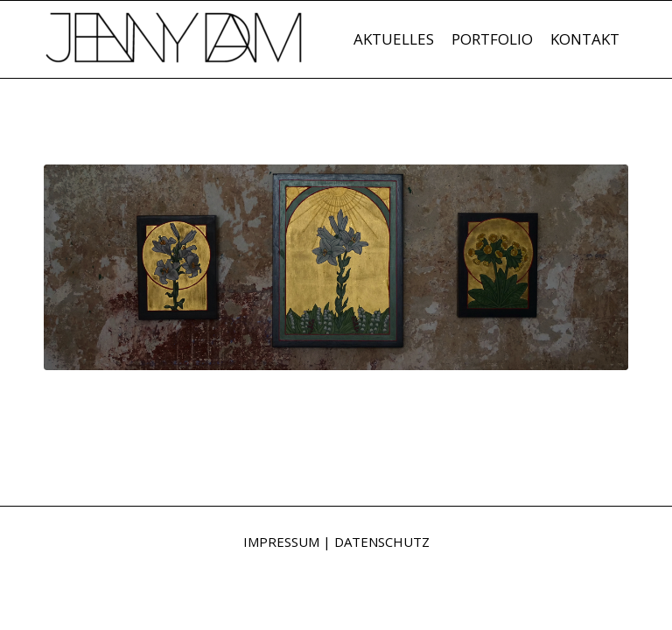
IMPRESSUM (281, 542)
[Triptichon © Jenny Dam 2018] (336, 267)
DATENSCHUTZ (382, 542)
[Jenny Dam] (175, 48)
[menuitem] (394, 39)
